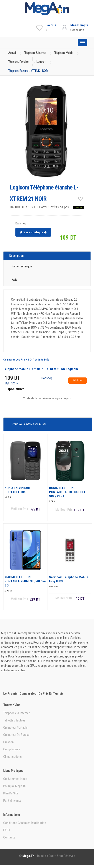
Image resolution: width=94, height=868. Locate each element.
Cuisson (8, 742)
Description (16, 256)
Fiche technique (22, 266)
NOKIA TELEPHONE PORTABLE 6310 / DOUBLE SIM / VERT (67, 492)
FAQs (7, 830)
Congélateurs (12, 749)
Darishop (47, 378)
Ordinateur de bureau (16, 735)
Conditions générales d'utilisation (25, 823)
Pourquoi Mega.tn (14, 786)
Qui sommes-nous (15, 779)
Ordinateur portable (15, 728)
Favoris (51, 25)
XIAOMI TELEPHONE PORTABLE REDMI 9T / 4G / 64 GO (25, 581)
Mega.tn (28, 856)
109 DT (12, 378)
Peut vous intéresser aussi (29, 424)
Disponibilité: (14, 389)
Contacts (9, 837)
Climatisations (12, 757)
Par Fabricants (12, 800)
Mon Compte (79, 25)
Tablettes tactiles (14, 720)
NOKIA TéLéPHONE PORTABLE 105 (18, 490)
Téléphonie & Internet (16, 713)
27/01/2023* (11, 384)
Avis (15, 280)
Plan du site (11, 793)
